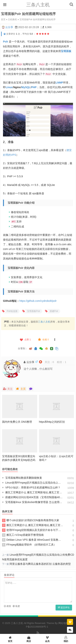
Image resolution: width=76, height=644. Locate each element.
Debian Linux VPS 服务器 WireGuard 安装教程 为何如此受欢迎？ (33, 540)
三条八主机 (38, 5)
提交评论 (64, 607)
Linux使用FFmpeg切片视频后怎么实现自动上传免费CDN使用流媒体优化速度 (33, 483)
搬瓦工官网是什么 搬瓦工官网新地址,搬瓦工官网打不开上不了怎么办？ (33, 492)
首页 (3, 19)
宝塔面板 (66, 51)
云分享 (9, 27)
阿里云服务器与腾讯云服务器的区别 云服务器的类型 (40, 564)
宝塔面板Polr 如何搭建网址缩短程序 (38, 19)
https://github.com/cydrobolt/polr (38, 301)
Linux (9, 87)
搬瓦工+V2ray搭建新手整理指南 (23, 535)
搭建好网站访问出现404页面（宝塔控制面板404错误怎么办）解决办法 (33, 497)
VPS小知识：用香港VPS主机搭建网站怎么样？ (31, 487)
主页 (21, 389)
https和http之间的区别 (52, 422)
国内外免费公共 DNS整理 (17, 422)
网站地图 (63, 623)
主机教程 (12, 19)
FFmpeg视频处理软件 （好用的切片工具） (29, 545)
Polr (6, 42)
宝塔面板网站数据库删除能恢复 (22, 478)
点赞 (25, 340)
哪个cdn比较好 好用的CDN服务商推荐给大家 (31, 520)
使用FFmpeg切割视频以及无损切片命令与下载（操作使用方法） (33, 530)
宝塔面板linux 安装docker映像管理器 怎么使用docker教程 (33, 502)
